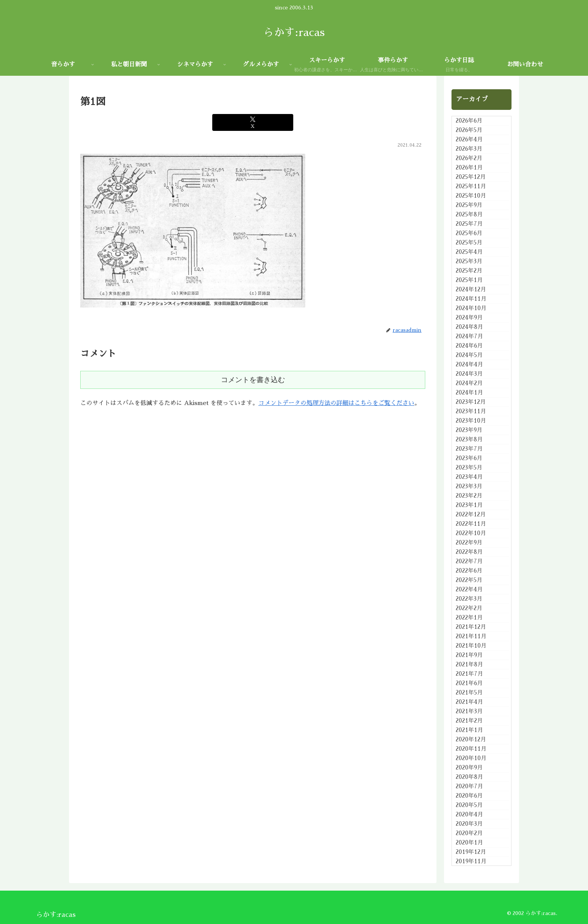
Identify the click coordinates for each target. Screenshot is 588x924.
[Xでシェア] (253, 122)
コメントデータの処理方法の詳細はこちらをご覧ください (336, 403)
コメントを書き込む (253, 380)
